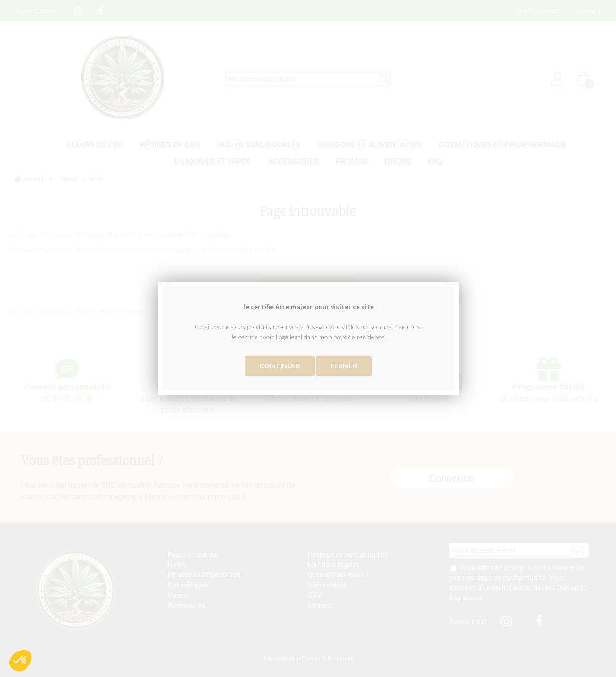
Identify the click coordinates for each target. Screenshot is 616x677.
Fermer (344, 366)
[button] (20, 661)
